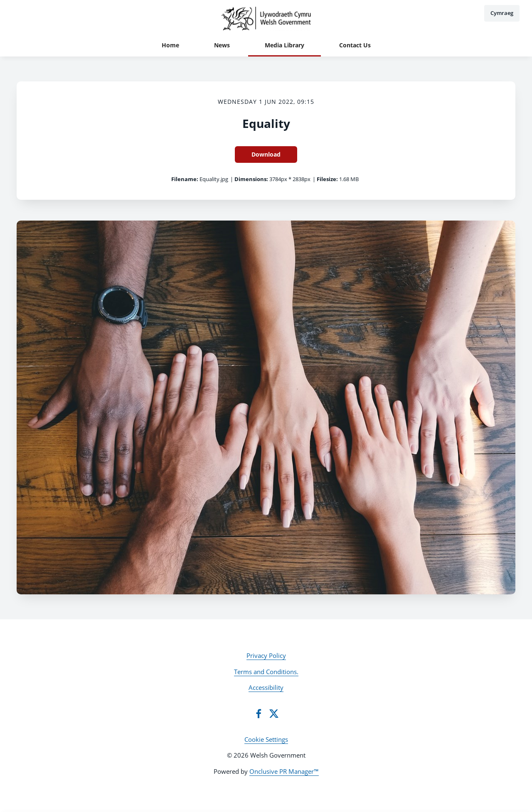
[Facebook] (259, 714)
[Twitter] (274, 714)
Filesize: (327, 179)
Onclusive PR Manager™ (284, 771)
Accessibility (266, 687)
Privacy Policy (266, 655)
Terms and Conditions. (266, 672)
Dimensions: (251, 179)
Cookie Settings (266, 739)
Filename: (185, 179)
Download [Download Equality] (266, 154)
